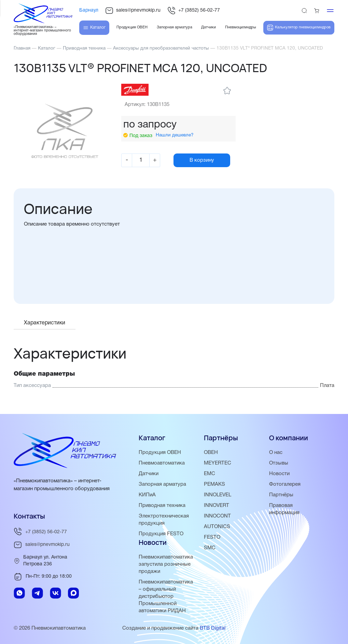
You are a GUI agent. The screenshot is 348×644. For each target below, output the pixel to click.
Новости (279, 474)
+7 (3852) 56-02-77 (194, 11)
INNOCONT (217, 516)
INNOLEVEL (218, 495)
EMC (210, 474)
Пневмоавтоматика (162, 464)
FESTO (212, 538)
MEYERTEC (218, 464)
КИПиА (147, 495)
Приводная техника (162, 506)
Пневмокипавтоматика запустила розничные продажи (166, 565)
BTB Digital (213, 629)
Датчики (149, 474)
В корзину (202, 160)
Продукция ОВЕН (160, 453)
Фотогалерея (285, 485)
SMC (210, 548)
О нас (276, 453)
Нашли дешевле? (175, 135)
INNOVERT (217, 506)
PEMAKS (214, 485)
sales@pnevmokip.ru (133, 11)
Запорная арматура (162, 485)
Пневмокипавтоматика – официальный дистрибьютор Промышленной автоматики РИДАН (166, 597)
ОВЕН (211, 453)
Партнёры (281, 495)
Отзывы (279, 464)
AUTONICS (217, 527)
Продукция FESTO (161, 534)
